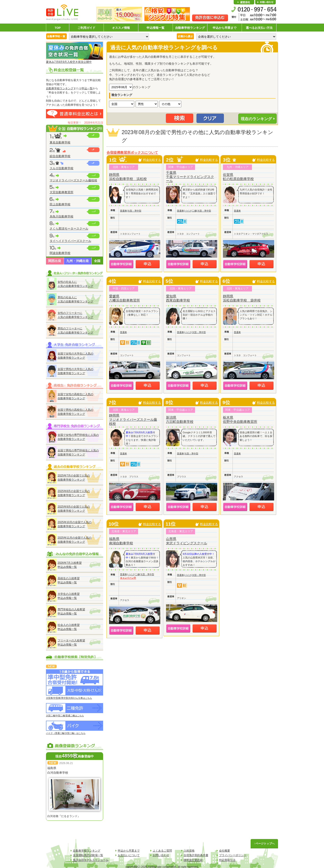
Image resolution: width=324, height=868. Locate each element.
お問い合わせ (265, 2)
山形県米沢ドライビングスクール (187, 541)
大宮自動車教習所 (62, 192)
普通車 (123, 211)
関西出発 (55, 261)
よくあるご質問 (162, 851)
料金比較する (152, 160)
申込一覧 (87, 88)
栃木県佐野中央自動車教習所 (240, 419)
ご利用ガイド (86, 28)
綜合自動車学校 (60, 156)
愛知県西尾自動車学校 (178, 298)
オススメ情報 (121, 28)
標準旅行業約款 (193, 860)
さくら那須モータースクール (69, 229)
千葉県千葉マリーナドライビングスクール (190, 177)
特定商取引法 (227, 860)
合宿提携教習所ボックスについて (132, 153)
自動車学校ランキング (190, 28)
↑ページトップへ (264, 844)
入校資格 (189, 851)
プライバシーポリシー (233, 855)
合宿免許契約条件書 (196, 855)
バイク (188, 211)
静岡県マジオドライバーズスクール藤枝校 (133, 419)
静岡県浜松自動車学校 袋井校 (242, 298)
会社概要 (244, 2)
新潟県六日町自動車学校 (180, 419)
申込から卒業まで (225, 28)
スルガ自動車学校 (62, 168)
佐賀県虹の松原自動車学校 (238, 177)
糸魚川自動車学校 (62, 216)
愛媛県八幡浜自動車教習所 (125, 298)
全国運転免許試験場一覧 (88, 855)
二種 (194, 211)
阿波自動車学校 (60, 253)
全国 (97, 261)
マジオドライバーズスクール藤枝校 (73, 180)
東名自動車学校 (60, 142)
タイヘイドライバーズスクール (70, 241)
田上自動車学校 (60, 204)
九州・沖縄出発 (78, 261)
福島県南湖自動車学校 (121, 541)
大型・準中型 (134, 211)
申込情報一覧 (155, 28)
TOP (58, 28)
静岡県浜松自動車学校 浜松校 (128, 177)
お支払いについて (129, 855)
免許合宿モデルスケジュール (91, 860)
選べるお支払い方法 (259, 28)
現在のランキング (256, 119)
